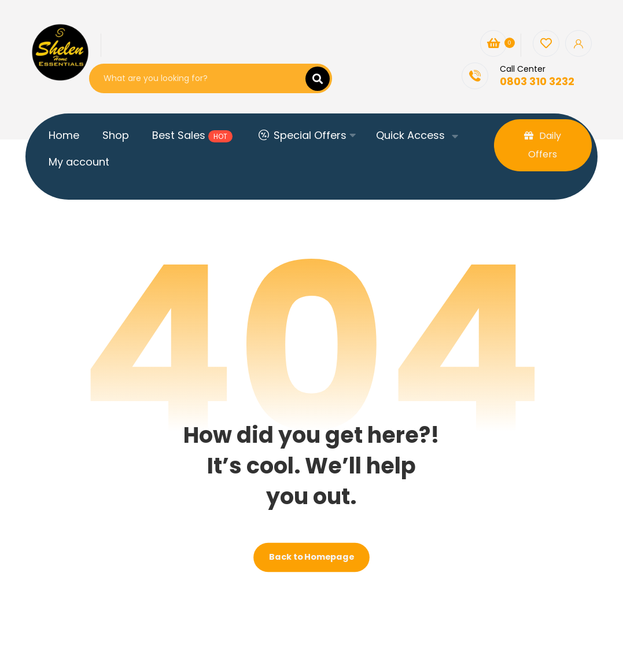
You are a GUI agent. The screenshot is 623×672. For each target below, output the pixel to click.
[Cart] (493, 43)
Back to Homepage (311, 557)
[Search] (311, 79)
